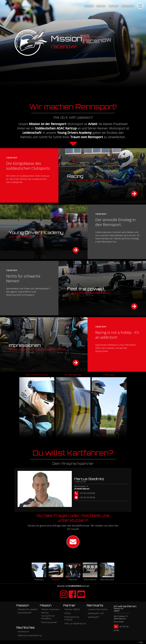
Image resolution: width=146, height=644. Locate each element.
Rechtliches (26, 628)
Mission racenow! (50, 609)
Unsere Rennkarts (98, 609)
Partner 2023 (72, 609)
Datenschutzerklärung (30, 635)
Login (141, 642)
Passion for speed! (27, 609)
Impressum (23, 632)
